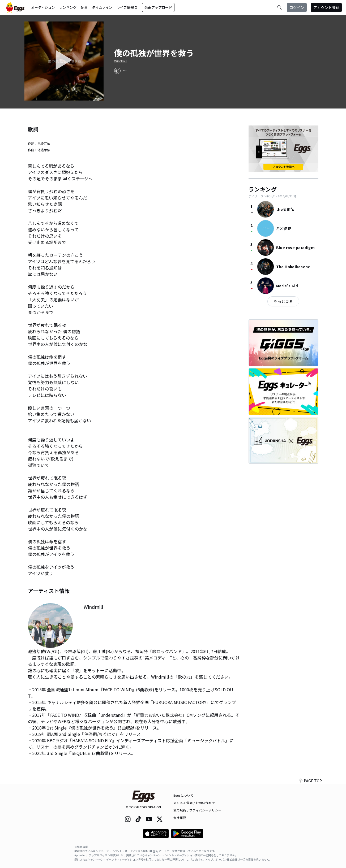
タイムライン (102, 7)
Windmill (121, 61)
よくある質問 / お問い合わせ (194, 803)
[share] (117, 71)
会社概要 (180, 818)
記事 (84, 7)
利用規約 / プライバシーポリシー (197, 810)
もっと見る (283, 301)
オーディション (43, 7)
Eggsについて (183, 795)
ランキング (68, 7)
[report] (125, 71)
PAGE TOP (310, 781)
